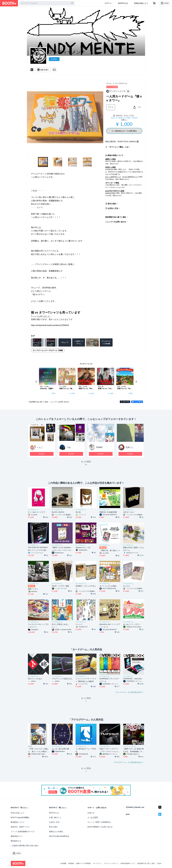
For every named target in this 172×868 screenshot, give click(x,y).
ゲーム (109, 83)
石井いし (130, 447)
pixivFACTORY (110, 193)
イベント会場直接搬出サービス (23, 832)
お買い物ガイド (55, 817)
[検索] (72, 3)
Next (101, 117)
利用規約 (71, 863)
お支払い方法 (113, 208)
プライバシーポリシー (111, 863)
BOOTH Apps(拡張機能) (20, 817)
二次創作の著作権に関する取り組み (24, 846)
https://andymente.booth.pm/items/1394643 (50, 325)
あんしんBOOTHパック (113, 177)
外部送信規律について (128, 863)
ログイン (108, 3)
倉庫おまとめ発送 (56, 832)
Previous (29, 117)
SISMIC (99, 447)
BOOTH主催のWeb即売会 (59, 836)
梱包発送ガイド (17, 836)
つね (69, 447)
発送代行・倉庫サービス (20, 827)
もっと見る (86, 464)
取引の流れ (112, 204)
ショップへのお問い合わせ (116, 222)
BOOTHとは (123, 3)
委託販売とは (16, 841)
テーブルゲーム (121, 83)
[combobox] (47, 3)
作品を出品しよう (141, 3)
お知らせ (91, 813)
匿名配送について (18, 822)
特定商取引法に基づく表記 (116, 217)
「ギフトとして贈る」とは (118, 147)
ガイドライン (97, 863)
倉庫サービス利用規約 (84, 863)
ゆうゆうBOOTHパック (130, 177)
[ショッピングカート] (154, 3)
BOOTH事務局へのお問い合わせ (100, 827)
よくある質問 (93, 817)
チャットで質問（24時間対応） (100, 822)
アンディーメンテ (86, 364)
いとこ (40, 447)
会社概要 (63, 863)
